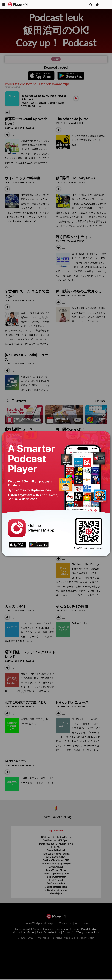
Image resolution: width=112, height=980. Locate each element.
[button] (4, 4)
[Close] (104, 439)
